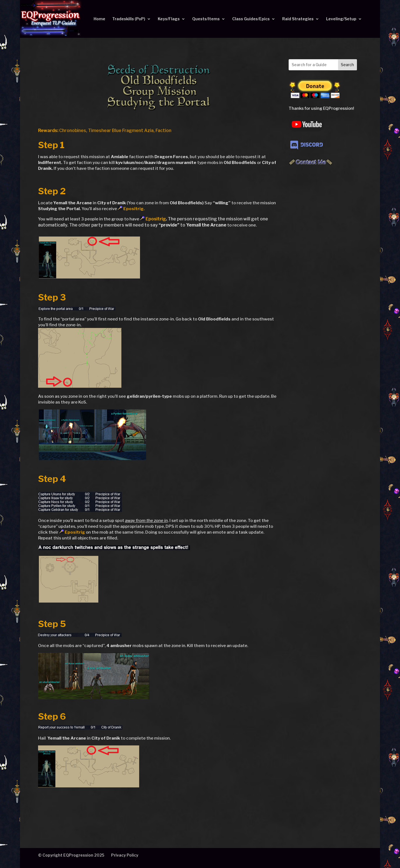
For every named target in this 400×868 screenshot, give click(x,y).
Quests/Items (206, 19)
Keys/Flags (169, 19)
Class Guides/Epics (251, 19)
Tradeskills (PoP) (129, 19)
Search (347, 65)
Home (99, 19)
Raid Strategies (298, 19)
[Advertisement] (323, 260)
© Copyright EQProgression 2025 (71, 855)
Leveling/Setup (341, 19)
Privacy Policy (125, 855)
